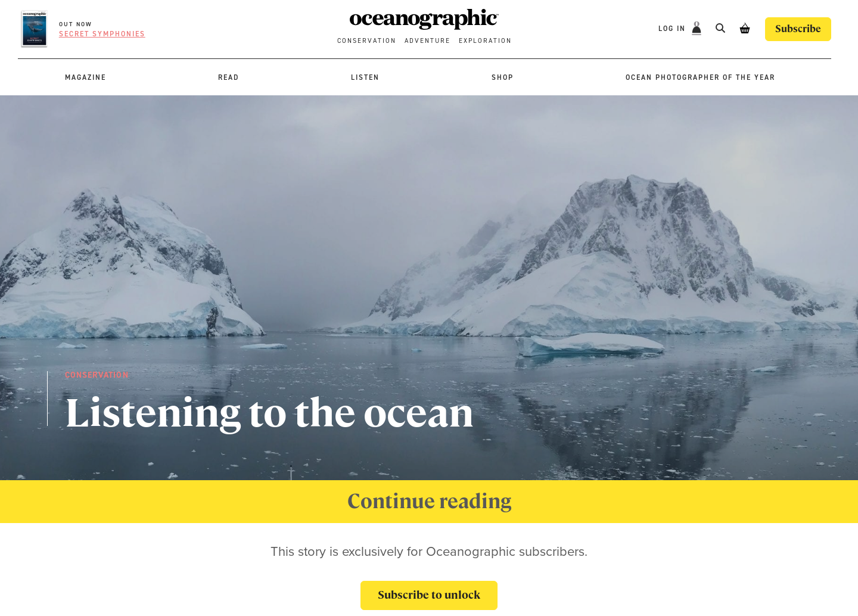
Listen (365, 77)
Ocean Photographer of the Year (700, 77)
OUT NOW (76, 24)
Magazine (86, 77)
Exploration (485, 41)
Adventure (428, 41)
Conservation (367, 41)
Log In (674, 29)
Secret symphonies (102, 34)
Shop (503, 77)
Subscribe (798, 29)
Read (229, 77)
